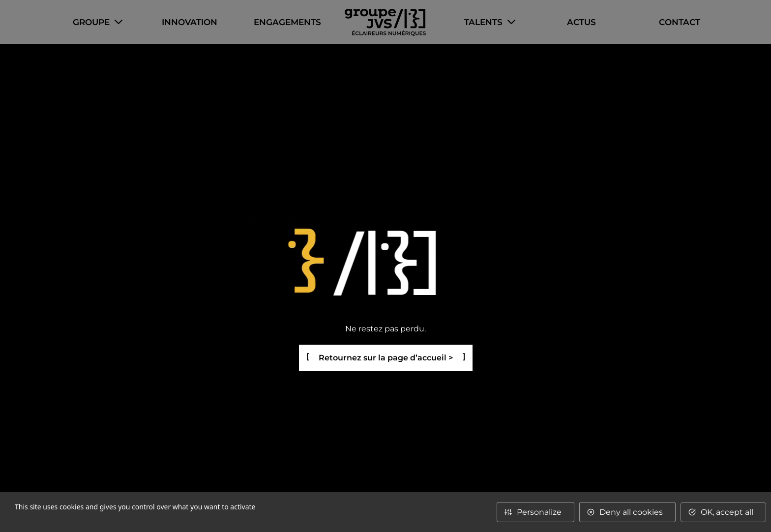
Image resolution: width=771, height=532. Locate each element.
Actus (581, 22)
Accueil (385, 22)
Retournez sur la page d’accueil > (386, 358)
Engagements (287, 22)
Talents (483, 22)
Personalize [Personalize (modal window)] (539, 512)
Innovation (190, 22)
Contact (680, 22)
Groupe (91, 22)
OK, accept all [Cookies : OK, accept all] (727, 512)
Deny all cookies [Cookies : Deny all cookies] (631, 512)
